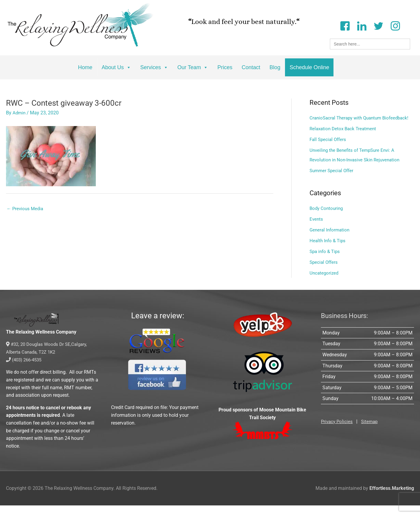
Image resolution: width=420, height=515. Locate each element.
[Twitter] (378, 25)
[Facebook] (345, 25)
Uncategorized (325, 283)
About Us (116, 67)
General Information (331, 239)
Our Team (193, 67)
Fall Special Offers (329, 149)
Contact (251, 67)
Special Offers (325, 272)
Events (317, 229)
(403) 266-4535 (25, 369)
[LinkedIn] (362, 25)
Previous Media (26, 209)
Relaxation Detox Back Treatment (345, 138)
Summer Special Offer (333, 180)
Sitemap (371, 431)
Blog (275, 67)
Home (85, 67)
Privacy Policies (338, 431)
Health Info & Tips (329, 250)
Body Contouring (327, 218)
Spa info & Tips (326, 261)
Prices (225, 67)
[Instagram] (395, 25)
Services (154, 67)
